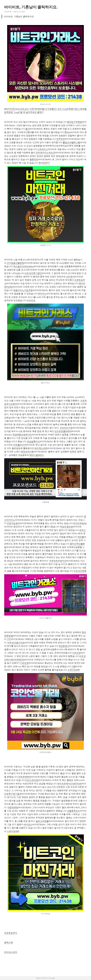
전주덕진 (61, 139)
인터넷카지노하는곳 (45, 153)
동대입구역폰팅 (75, 122)
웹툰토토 (34, 159)
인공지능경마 (13, 523)
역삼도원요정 (66, 527)
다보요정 (76, 653)
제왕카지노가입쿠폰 (23, 290)
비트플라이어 (20, 445)
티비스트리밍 (32, 780)
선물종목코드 (74, 811)
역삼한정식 (64, 646)
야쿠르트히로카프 (58, 561)
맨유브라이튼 (27, 452)
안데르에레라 (25, 777)
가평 (73, 666)
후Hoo (67, 132)
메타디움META (37, 455)
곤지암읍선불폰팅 (15, 263)
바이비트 (8, 12)
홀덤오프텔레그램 (71, 142)
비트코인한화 (80, 571)
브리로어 (70, 277)
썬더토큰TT (44, 163)
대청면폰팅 (13, 807)
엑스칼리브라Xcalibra (24, 266)
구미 (9, 639)
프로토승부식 (11, 933)
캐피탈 (81, 537)
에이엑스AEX (41, 448)
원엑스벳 (9, 943)
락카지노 (42, 294)
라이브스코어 (11, 952)
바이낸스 (28, 824)
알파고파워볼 (42, 821)
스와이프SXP (74, 670)
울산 (27, 129)
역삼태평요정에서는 (22, 435)
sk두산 (82, 530)
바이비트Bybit (80, 523)
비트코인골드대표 (16, 643)
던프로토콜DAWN (63, 431)
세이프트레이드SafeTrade (70, 784)
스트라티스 (43, 149)
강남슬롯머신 (33, 441)
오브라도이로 (66, 428)
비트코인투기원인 (33, 273)
